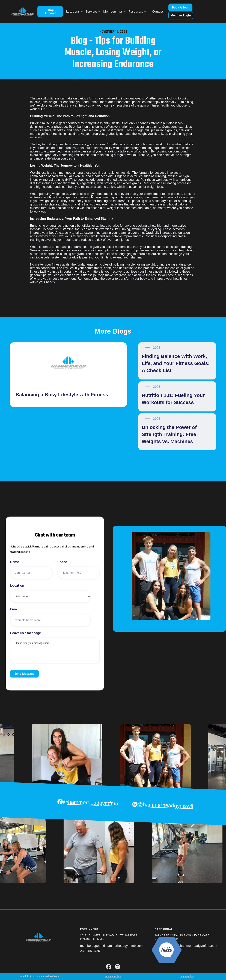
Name (15, 562)
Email (14, 609)
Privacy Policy (113, 976)
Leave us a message (26, 633)
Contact (158, 11)
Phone (62, 562)
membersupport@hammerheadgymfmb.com (111, 946)
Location (17, 586)
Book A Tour (180, 7)
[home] (23, 12)
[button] (74, 11)
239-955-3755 (90, 951)
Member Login (181, 15)
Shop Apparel (50, 11)
